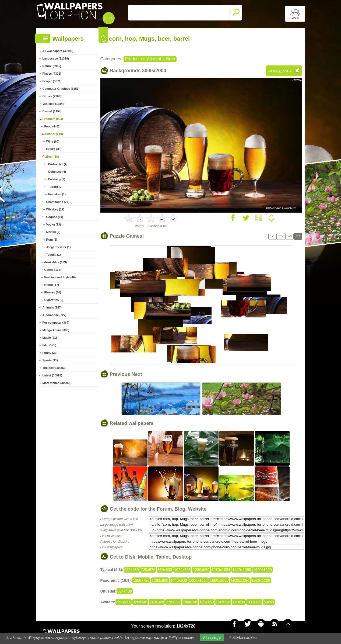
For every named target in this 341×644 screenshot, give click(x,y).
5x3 (289, 236)
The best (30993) (54, 368)
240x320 (157, 602)
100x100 (254, 602)
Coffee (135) (53, 270)
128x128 (223, 602)
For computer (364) (56, 323)
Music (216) (51, 338)
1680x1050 (219, 580)
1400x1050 (242, 570)
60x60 (269, 602)
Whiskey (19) (55, 209)
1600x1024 (198, 580)
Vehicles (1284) (53, 104)
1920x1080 (240, 580)
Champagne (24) (58, 202)
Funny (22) (50, 353)
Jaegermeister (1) (59, 247)
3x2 (281, 236)
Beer (171, 59)
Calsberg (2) (57, 179)
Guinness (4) (57, 172)
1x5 (273, 236)
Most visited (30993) (57, 383)
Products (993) (53, 119)
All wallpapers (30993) (58, 51)
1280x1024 (221, 570)
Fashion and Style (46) (60, 277)
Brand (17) (52, 285)
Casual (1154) (52, 111)
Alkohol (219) (54, 134)
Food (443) (52, 126)
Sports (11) (50, 360)
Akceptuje (212, 638)
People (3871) (52, 81)
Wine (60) (53, 141)
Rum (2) (52, 240)
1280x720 (141, 580)
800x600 (165, 570)
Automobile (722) (55, 315)
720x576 (148, 570)
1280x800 (160, 580)
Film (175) (49, 345)
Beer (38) (53, 157)
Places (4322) (52, 74)
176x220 (173, 602)
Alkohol (154, 59)
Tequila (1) (54, 255)
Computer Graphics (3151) (61, 89)
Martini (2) (53, 232)
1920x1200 (261, 580)
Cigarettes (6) (54, 300)
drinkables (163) (56, 262)
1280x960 (201, 570)
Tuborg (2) (55, 187)
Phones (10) (53, 292)
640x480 (132, 570)
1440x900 (179, 580)
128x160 (207, 602)
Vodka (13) (54, 224)
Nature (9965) (52, 66)
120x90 (239, 602)
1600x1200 (263, 570)
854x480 (125, 591)
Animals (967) (52, 307)
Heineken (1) (57, 194)
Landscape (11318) (56, 58)
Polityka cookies (243, 637)
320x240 (140, 602)
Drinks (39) (54, 149)
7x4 (298, 236)
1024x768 (182, 570)
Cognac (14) (55, 217)
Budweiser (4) (58, 164)
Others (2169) (52, 96)
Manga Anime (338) (56, 330)
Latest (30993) (52, 375)
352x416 (124, 602)
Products (133, 59)
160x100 (190, 602)
